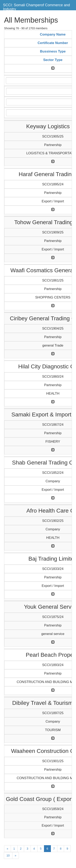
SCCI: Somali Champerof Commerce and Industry (36, 7)
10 (8, 855)
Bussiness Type (53, 51)
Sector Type (53, 60)
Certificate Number (53, 43)
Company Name (53, 34)
